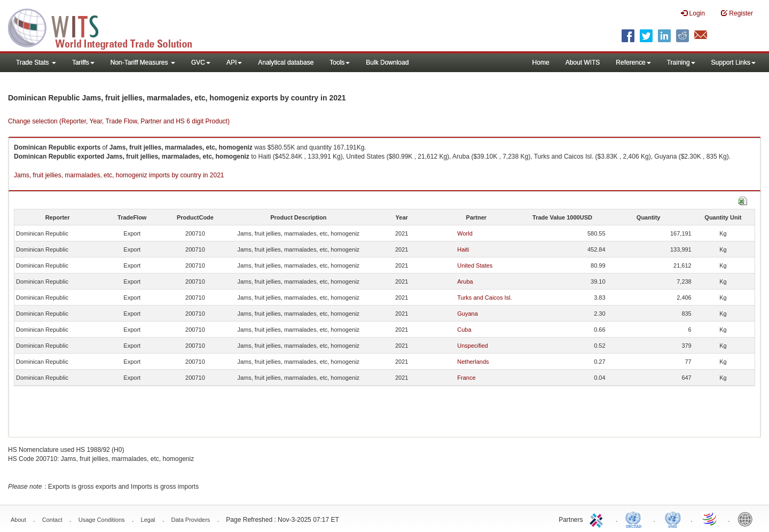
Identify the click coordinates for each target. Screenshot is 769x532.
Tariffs (83, 62)
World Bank (748, 519)
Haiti (463, 249)
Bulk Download (387, 62)
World (465, 233)
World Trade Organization (710, 519)
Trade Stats (36, 62)
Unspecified (472, 346)
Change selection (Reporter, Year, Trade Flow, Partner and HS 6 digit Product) (119, 121)
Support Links (733, 62)
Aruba (465, 281)
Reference (633, 62)
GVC (201, 62)
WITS (107, 27)
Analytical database (286, 62)
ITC (598, 519)
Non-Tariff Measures (143, 62)
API (234, 62)
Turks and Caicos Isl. (484, 298)
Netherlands (473, 362)
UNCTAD (635, 519)
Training (681, 62)
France (466, 378)
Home (541, 62)
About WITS (583, 62)
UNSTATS (673, 519)
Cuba (464, 330)
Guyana (468, 314)
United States (475, 265)
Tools (340, 62)
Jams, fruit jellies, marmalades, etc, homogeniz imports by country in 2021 (119, 175)
